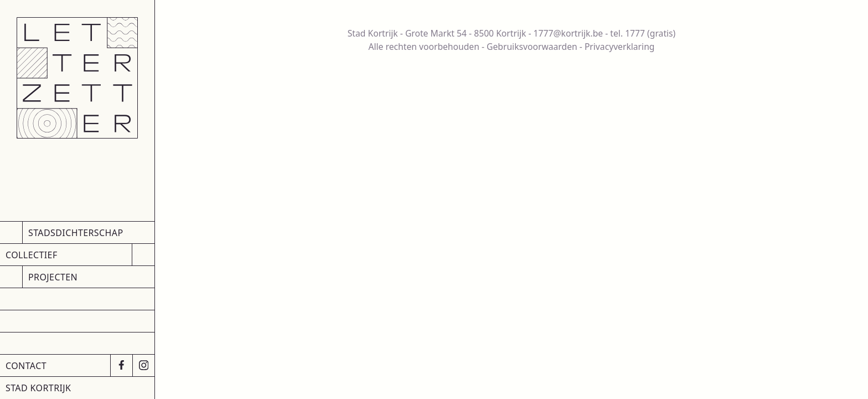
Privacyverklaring (620, 47)
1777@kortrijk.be (569, 33)
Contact (26, 366)
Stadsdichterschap (76, 233)
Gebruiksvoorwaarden (532, 47)
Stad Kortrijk (38, 388)
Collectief (32, 255)
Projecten (53, 277)
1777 (635, 33)
